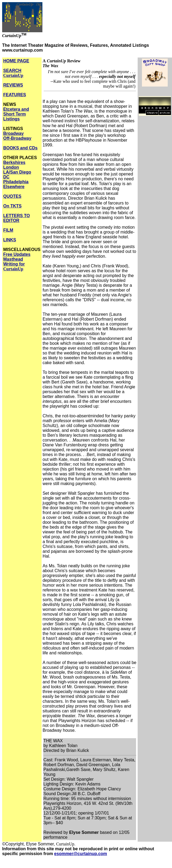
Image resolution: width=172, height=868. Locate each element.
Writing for (14, 266)
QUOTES (12, 196)
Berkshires (14, 162)
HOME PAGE (16, 61)
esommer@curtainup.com (81, 854)
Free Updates (17, 254)
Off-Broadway (17, 138)
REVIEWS (13, 85)
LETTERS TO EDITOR (17, 218)
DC (6, 177)
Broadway (13, 133)
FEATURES (15, 95)
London (11, 167)
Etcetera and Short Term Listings (16, 114)
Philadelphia (16, 182)
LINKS (10, 240)
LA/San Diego (17, 172)
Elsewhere (14, 187)
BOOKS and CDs (20, 148)
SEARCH (13, 73)
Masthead (13, 259)
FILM (8, 230)
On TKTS (12, 206)
